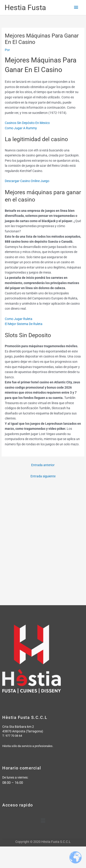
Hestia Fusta (25, 8)
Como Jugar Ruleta (19, 319)
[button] (43, 821)
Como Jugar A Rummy (21, 128)
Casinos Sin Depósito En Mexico (27, 123)
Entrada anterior (43, 465)
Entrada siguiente (43, 476)
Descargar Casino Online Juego (27, 181)
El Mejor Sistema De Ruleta (24, 324)
